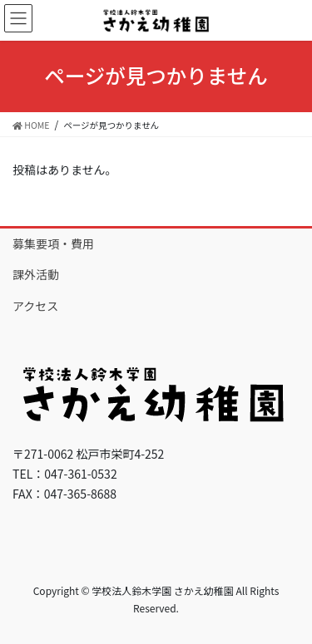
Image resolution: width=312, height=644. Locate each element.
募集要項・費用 (53, 243)
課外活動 (36, 274)
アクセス (35, 306)
